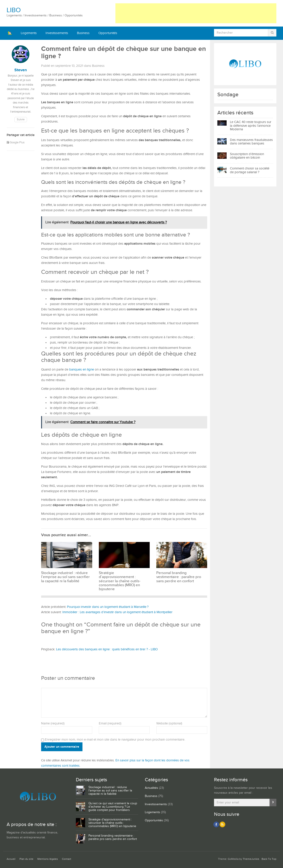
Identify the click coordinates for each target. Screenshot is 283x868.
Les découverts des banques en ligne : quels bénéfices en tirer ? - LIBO (107, 649)
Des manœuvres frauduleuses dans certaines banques (251, 142)
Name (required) (53, 723)
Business (83, 33)
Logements (29, 33)
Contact (67, 859)
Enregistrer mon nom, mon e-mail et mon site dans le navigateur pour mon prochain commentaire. (115, 740)
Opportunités (108, 33)
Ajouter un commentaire (62, 747)
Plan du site (26, 859)
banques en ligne (82, 370)
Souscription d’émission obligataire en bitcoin (247, 156)
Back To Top (269, 859)
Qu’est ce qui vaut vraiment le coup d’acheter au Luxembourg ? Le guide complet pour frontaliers (113, 807)
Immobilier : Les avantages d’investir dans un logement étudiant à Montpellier (117, 612)
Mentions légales (48, 859)
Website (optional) (169, 723)
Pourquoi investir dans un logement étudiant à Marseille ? (108, 607)
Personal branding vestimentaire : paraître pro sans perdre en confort (113, 837)
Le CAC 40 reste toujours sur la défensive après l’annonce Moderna (251, 126)
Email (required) (110, 723)
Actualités (151, 788)
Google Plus (16, 143)
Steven (21, 70)
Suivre (21, 120)
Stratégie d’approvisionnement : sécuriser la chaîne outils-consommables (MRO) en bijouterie (112, 823)
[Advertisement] (196, 13)
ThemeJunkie (251, 859)
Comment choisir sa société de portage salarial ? (250, 170)
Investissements (57, 33)
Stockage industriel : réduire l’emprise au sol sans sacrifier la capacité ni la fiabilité (110, 791)
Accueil (11, 859)
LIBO (14, 10)
